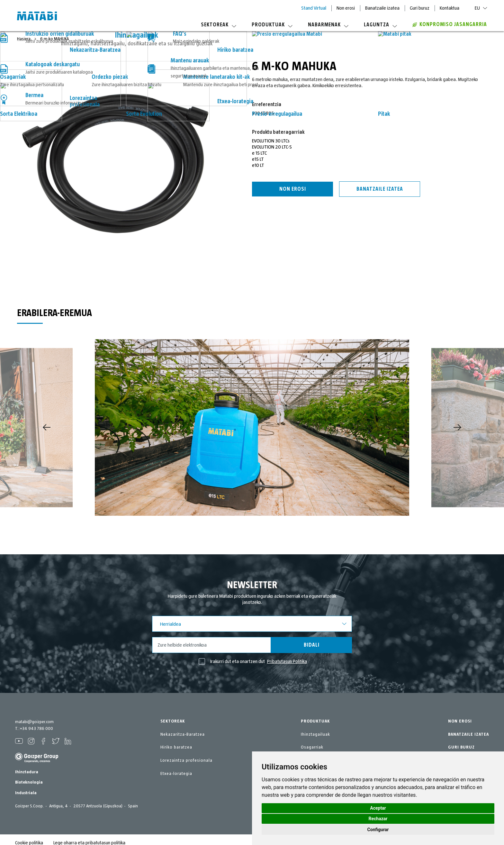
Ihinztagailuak (315, 734)
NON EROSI (460, 721)
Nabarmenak (328, 25)
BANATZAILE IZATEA (468, 734)
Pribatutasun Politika (287, 661)
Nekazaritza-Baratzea (183, 734)
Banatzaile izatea (382, 8)
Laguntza (380, 25)
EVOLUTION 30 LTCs (271, 141)
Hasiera (24, 39)
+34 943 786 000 (36, 729)
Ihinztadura (27, 772)
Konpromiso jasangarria (450, 24)
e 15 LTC (259, 153)
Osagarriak (312, 747)
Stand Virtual (314, 8)
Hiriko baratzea (176, 747)
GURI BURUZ (461, 747)
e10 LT (258, 165)
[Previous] (47, 427)
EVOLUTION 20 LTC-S (272, 147)
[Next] (457, 427)
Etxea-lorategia (176, 774)
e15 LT (258, 159)
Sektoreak (219, 25)
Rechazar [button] (378, 819)
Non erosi (346, 8)
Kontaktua (450, 8)
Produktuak (272, 25)
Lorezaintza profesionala (186, 760)
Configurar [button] (378, 830)
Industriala (26, 793)
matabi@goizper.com (34, 722)
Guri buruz (420, 8)
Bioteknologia (29, 782)
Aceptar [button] (378, 808)
